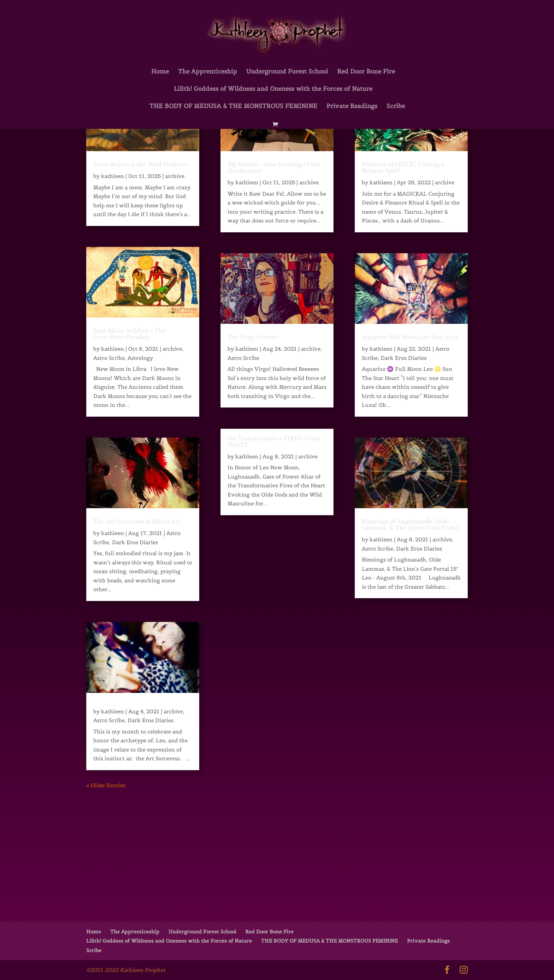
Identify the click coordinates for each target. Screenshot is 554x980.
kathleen (113, 176)
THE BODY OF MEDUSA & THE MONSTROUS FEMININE (233, 107)
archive (175, 176)
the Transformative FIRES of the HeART (274, 442)
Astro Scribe (109, 358)
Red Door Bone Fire (366, 72)
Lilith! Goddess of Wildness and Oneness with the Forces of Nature (273, 89)
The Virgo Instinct (253, 337)
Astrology (140, 358)
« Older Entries (106, 785)
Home (160, 72)
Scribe (396, 107)
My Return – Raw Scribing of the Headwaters (274, 168)
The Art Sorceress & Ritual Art (137, 522)
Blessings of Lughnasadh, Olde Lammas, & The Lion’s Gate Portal (410, 525)
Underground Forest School (287, 72)
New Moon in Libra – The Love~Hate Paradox (129, 334)
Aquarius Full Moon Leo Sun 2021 (410, 337)
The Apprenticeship (208, 72)
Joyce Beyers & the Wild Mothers (140, 165)
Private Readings (352, 107)
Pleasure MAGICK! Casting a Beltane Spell (403, 168)
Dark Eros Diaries (135, 542)
